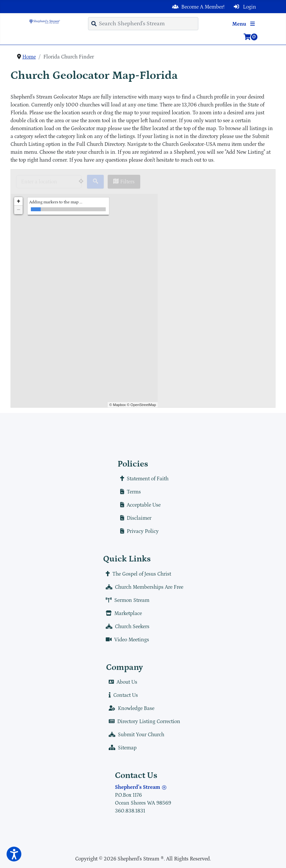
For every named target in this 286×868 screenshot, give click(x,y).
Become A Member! (197, 7)
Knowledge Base (130, 708)
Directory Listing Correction (143, 721)
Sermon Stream (126, 600)
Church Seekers (126, 627)
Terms (129, 492)
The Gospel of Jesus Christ (137, 574)
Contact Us (122, 695)
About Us (122, 682)
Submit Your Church (135, 735)
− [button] (19, 210)
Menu (245, 24)
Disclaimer (134, 518)
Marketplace (122, 613)
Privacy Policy (138, 531)
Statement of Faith (143, 479)
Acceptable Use (139, 505)
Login (244, 7)
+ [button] (19, 201)
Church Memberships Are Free (143, 587)
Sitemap (121, 748)
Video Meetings (126, 640)
